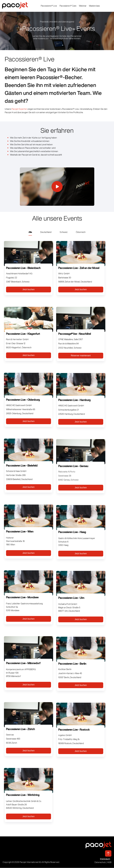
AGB (109, 862)
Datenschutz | (101, 862)
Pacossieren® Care (68, 6)
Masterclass (94, 6)
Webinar (83, 6)
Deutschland (46, 232)
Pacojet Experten (19, 109)
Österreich (81, 232)
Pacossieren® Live (49, 6)
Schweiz (64, 232)
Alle (30, 232)
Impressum (105, 859)
